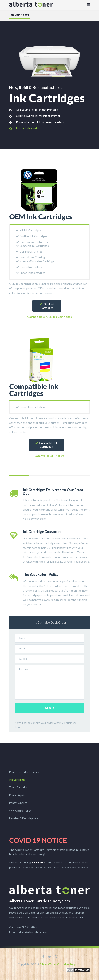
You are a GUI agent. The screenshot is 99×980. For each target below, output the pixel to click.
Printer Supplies (18, 803)
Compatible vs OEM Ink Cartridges (49, 317)
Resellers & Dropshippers (24, 818)
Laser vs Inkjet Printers (50, 456)
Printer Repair (17, 795)
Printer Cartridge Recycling (24, 772)
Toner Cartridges (19, 787)
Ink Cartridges (17, 780)
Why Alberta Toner (20, 811)
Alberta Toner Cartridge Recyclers (60, 964)
